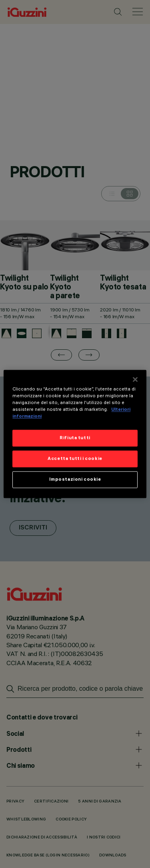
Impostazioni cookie (75, 480)
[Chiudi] (135, 379)
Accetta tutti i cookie (75, 459)
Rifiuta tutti (75, 438)
